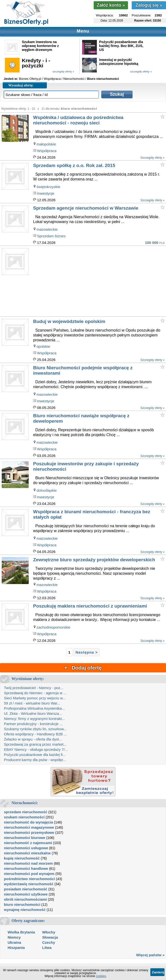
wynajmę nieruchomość (25, 910)
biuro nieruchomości (22, 904)
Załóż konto (111, 5)
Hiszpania (16, 948)
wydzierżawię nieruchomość (29, 884)
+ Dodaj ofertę (83, 668)
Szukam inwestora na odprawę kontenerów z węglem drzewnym (40, 46)
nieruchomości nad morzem (28, 863)
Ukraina (14, 942)
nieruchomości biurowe (25, 838)
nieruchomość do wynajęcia (28, 822)
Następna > (87, 652)
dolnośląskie (47, 490)
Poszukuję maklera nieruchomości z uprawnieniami (90, 606)
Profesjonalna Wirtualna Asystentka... (34, 708)
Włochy (49, 932)
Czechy (49, 942)
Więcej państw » (150, 955)
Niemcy (14, 937)
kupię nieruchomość (22, 858)
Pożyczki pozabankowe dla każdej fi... (35, 755)
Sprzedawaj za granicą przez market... (35, 744)
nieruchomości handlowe (26, 868)
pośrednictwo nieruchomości (29, 879)
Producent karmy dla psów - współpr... (35, 760)
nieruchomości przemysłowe (29, 832)
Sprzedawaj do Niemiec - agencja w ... (35, 693)
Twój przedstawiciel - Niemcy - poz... (34, 688)
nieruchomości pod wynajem (29, 874)
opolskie (43, 346)
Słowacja (50, 937)
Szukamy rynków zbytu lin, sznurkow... (35, 729)
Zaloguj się (149, 5)
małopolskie (46, 144)
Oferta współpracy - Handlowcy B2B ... (35, 734)
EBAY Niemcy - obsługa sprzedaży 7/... (36, 749)
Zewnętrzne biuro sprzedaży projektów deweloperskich (94, 560)
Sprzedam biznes (51, 236)
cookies (101, 976)
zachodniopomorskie (53, 627)
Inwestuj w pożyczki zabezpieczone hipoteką (119, 62)
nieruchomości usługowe (26, 848)
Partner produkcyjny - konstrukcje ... (33, 724)
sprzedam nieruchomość (26, 812)
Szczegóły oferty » (153, 158)
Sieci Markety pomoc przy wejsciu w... (35, 698)
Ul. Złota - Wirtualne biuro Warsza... (33, 713)
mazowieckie (47, 229)
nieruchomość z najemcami (28, 843)
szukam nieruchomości (24, 817)
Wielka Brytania (21, 932)
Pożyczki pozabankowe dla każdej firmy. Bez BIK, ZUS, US (121, 46)
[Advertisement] (99, 281)
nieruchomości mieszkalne (27, 853)
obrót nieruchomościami (25, 899)
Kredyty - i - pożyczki (36, 63)
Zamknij (158, 972)
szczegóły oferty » (63, 72)
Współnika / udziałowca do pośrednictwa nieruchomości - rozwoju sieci (78, 120)
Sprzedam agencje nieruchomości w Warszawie (86, 208)
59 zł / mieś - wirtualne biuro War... (32, 703)
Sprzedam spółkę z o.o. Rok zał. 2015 (74, 165)
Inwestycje (46, 193)
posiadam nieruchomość (26, 889)
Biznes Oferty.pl (30, 79)
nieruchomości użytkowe (26, 894)
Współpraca (47, 151)
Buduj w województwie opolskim (69, 321)
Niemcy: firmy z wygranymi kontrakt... (34, 719)
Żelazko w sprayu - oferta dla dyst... (33, 739)
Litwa (47, 948)
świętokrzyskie (48, 187)
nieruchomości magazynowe (29, 827)
